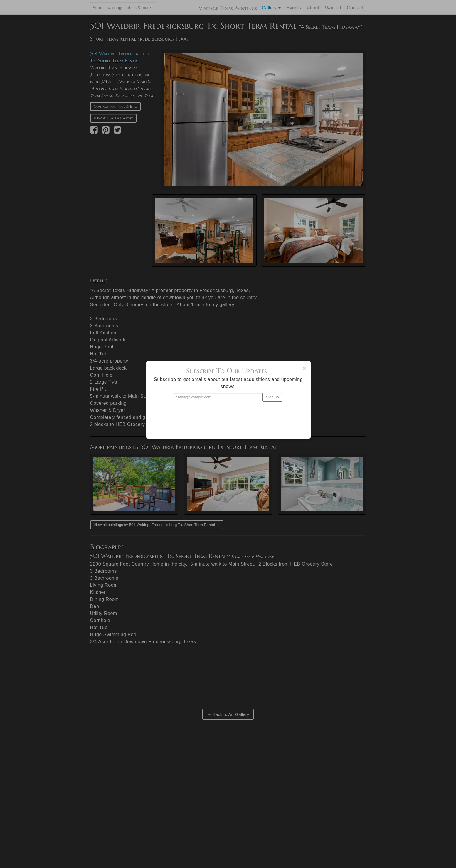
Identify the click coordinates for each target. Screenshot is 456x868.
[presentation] (228, 417)
